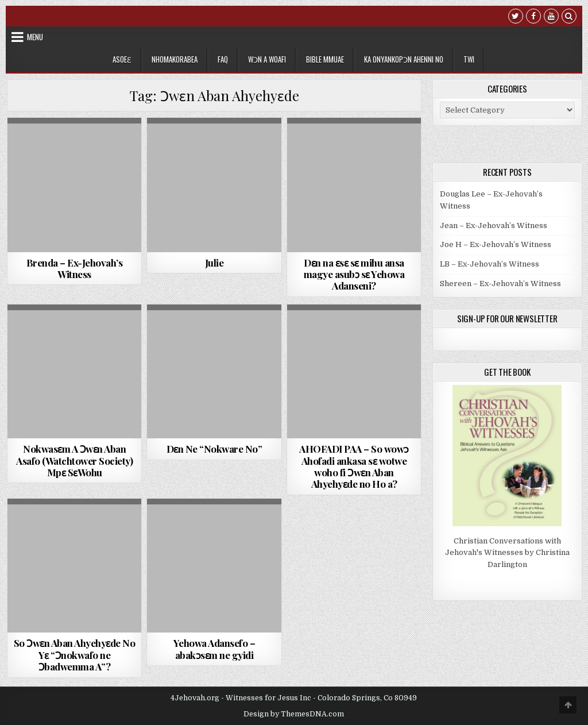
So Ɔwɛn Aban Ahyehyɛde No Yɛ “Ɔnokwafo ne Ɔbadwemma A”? (75, 655)
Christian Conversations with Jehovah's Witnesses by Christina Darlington (507, 553)
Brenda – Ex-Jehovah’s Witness (75, 268)
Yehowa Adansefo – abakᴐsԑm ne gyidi (214, 649)
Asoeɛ (122, 59)
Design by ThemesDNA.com (294, 714)
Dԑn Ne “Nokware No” (214, 449)
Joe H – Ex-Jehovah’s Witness (496, 244)
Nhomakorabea (175, 59)
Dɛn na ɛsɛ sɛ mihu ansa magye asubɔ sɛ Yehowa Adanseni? (354, 274)
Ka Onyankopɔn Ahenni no (404, 59)
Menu (35, 37)
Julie (214, 263)
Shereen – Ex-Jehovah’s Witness (500, 284)
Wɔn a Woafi (267, 59)
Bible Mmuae (325, 59)
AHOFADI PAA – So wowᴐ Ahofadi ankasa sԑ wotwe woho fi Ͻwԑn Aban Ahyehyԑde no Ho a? (354, 466)
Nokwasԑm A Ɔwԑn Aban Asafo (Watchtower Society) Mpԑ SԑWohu (74, 460)
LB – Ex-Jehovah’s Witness (490, 264)
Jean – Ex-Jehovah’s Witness (494, 225)
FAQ (223, 59)
